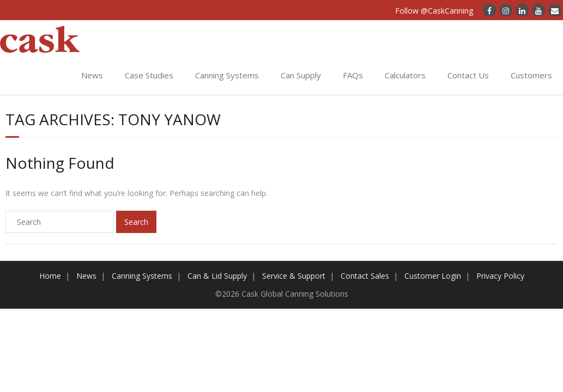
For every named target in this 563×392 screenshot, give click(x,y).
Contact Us (468, 75)
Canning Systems (227, 75)
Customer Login (433, 276)
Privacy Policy (500, 276)
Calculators (405, 75)
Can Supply (301, 75)
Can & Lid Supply (217, 276)
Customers (531, 75)
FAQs (353, 75)
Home (50, 276)
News (92, 75)
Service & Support (294, 276)
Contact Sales (365, 276)
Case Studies (149, 75)
